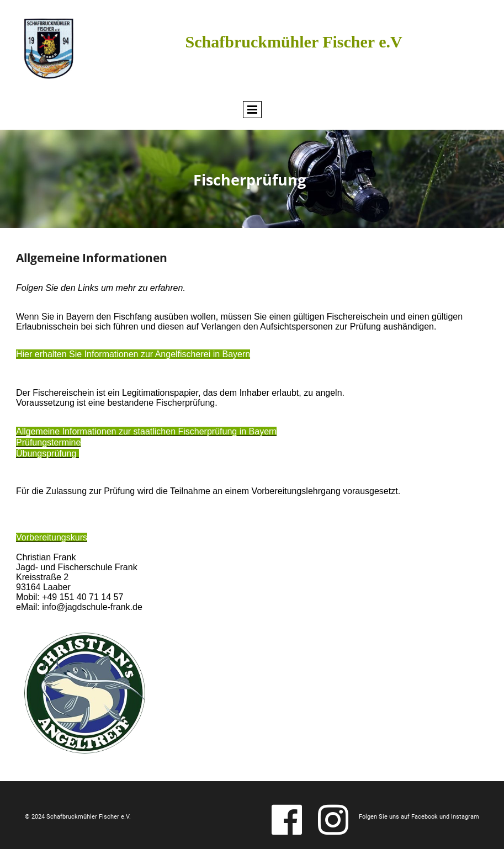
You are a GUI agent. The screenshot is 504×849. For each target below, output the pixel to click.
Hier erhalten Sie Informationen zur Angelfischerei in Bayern (133, 354)
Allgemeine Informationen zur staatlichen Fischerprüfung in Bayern (146, 431)
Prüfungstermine (48, 442)
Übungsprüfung (47, 453)
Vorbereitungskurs (52, 537)
